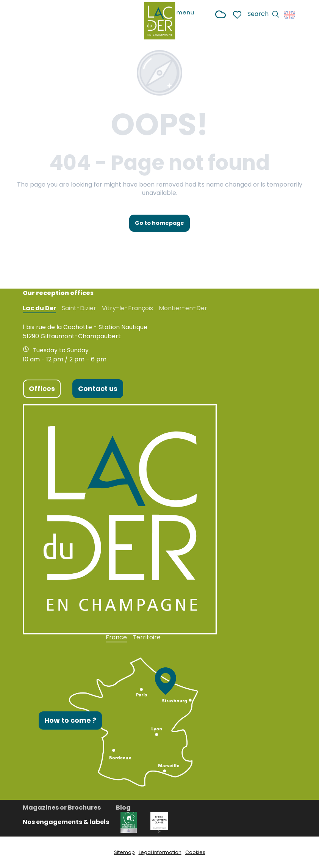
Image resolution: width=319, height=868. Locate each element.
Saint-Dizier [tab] (79, 308)
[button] (264, 15)
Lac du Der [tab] (39, 308)
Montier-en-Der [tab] (183, 308)
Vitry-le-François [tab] (127, 308)
